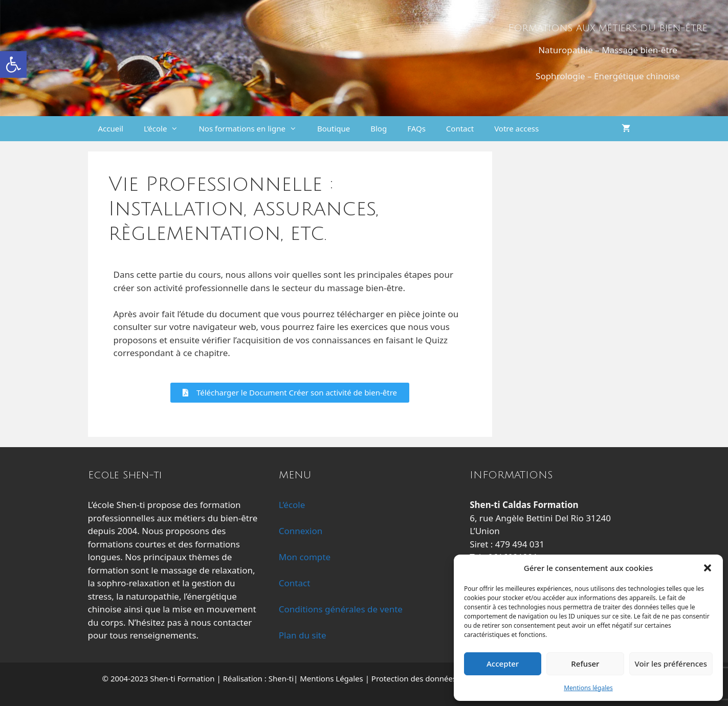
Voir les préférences (671, 664)
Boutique (334, 128)
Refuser (585, 664)
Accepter (503, 664)
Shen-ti (281, 678)
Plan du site (303, 635)
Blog (379, 128)
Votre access (516, 128)
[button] (13, 64)
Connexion (301, 531)
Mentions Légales (332, 678)
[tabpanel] (290, 335)
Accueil (111, 128)
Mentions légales (588, 688)
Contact (460, 128)
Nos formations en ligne (252, 129)
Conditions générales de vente (341, 609)
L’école (166, 129)
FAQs (416, 128)
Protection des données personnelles (438, 678)
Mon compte (305, 557)
